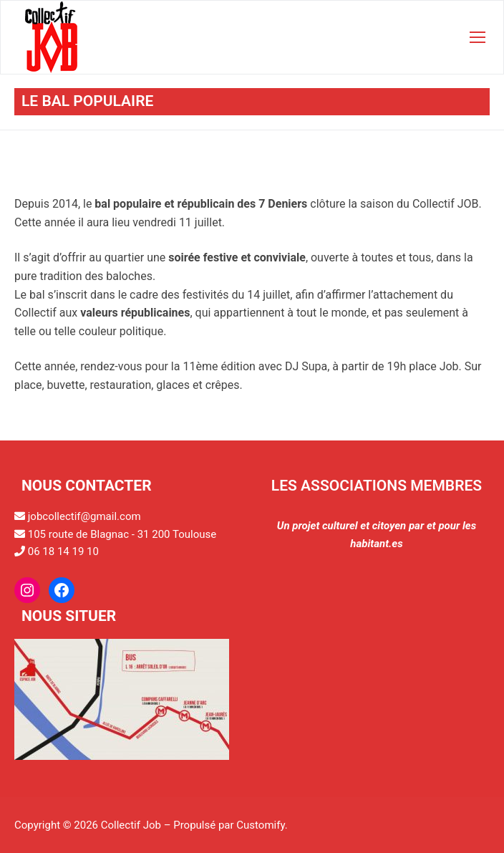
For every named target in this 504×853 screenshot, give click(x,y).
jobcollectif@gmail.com (84, 516)
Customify (260, 825)
